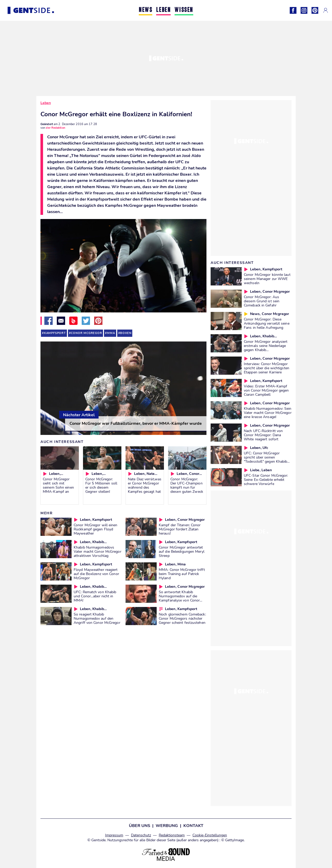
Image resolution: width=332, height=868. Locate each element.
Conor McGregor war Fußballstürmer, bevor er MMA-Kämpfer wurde (136, 423)
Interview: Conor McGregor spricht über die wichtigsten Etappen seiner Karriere (267, 368)
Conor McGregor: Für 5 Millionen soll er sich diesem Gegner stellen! (101, 485)
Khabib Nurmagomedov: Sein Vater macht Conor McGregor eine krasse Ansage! (268, 413)
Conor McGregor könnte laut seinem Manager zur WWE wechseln (267, 279)
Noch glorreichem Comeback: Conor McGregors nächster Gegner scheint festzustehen (182, 618)
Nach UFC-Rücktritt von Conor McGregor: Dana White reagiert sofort (263, 435)
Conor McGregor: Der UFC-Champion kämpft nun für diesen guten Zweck (187, 485)
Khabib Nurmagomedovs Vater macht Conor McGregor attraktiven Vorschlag (98, 551)
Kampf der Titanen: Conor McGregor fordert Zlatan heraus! (180, 529)
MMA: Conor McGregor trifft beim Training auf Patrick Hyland (182, 574)
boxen (126, 333)
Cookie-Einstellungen (210, 835)
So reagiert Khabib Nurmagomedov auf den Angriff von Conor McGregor (97, 618)
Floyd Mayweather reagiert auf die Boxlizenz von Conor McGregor (96, 574)
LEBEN (163, 10)
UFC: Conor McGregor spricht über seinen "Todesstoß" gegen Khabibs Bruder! (267, 459)
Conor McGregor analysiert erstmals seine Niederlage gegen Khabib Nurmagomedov (266, 348)
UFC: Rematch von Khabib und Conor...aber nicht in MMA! (95, 596)
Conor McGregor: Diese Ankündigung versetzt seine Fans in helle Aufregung (267, 323)
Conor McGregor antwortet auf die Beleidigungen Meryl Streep (182, 551)
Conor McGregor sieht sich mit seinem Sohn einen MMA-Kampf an (58, 485)
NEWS (146, 10)
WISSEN (184, 10)
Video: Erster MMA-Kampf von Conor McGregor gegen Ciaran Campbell (266, 390)
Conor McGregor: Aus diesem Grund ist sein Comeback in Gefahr (262, 301)
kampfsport (55, 333)
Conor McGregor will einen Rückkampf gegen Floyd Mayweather (96, 529)
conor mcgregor (86, 333)
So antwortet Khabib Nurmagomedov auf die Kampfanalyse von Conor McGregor (179, 598)
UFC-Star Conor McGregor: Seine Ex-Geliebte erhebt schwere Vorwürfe (266, 480)
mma (111, 333)
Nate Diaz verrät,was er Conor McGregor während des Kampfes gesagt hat (145, 485)
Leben (46, 103)
